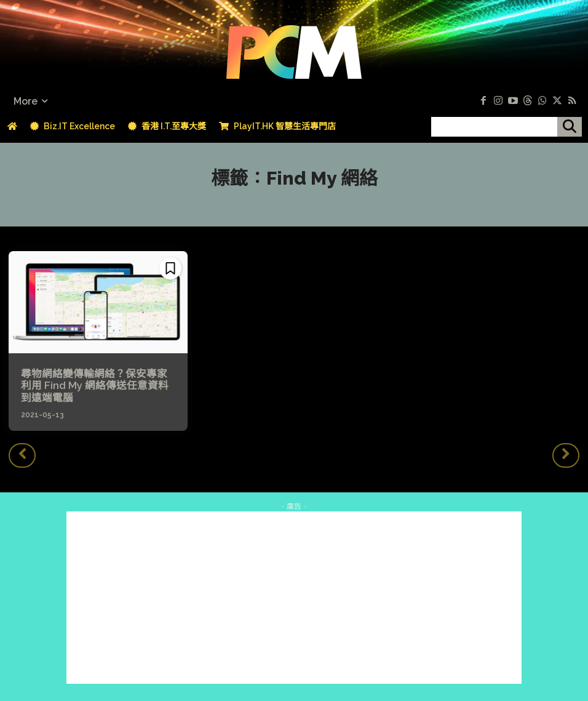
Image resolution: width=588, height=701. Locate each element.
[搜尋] (570, 127)
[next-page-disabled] (566, 454)
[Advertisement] (294, 596)
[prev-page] (22, 454)
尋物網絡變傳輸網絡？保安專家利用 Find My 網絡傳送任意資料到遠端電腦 (96, 386)
